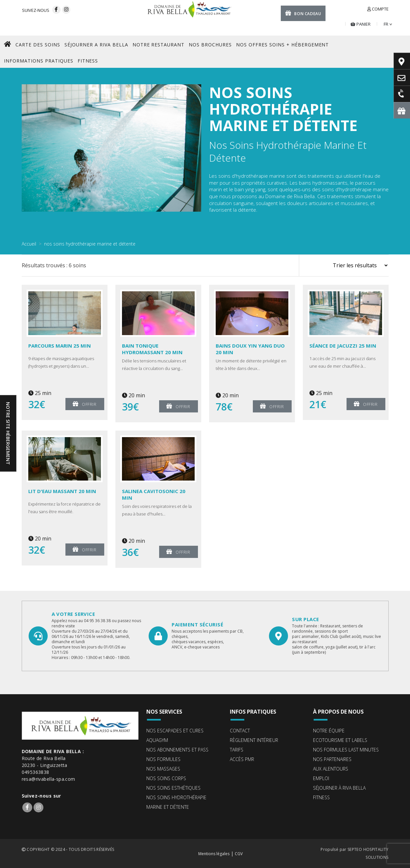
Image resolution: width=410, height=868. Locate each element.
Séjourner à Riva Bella (339, 788)
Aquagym (157, 740)
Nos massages (163, 769)
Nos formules (163, 759)
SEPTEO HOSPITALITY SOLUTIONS (368, 853)
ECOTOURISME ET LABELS (340, 740)
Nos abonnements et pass (177, 750)
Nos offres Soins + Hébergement (282, 45)
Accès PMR (242, 759)
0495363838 (36, 772)
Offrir (84, 404)
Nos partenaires (332, 759)
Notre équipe (329, 731)
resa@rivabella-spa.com (48, 779)
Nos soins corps (166, 778)
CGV (239, 854)
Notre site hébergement (8, 433)
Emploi (321, 778)
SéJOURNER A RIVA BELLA (96, 45)
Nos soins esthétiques (173, 788)
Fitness (321, 797)
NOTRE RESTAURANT (159, 45)
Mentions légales (214, 854)
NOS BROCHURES (210, 45)
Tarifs (237, 750)
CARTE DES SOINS (38, 45)
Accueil (29, 244)
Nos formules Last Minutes (346, 750)
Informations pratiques (39, 61)
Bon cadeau (303, 13)
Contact (240, 731)
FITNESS (88, 61)
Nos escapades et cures (175, 731)
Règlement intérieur (254, 740)
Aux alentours (331, 769)
